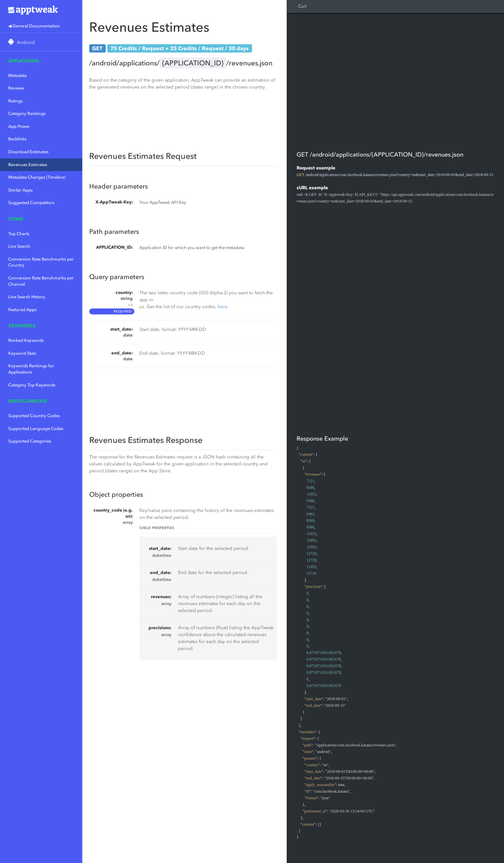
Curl (302, 6)
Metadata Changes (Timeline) (37, 177)
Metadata (18, 75)
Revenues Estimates (28, 165)
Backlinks (17, 139)
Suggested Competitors (31, 203)
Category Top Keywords (32, 385)
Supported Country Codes (34, 416)
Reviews (16, 88)
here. (223, 307)
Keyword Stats (22, 353)
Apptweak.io (41, 10)
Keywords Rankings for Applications (31, 369)
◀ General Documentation (34, 26)
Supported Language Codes (36, 429)
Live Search (19, 246)
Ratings (16, 101)
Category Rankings (27, 113)
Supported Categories (30, 441)
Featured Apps (22, 310)
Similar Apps (20, 190)
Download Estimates (28, 152)
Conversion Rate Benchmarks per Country (41, 262)
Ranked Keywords (26, 340)
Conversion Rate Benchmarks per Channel (41, 281)
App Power (19, 126)
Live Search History (27, 297)
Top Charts (19, 234)
